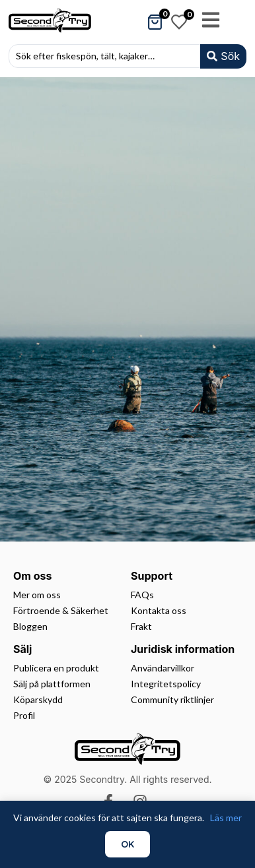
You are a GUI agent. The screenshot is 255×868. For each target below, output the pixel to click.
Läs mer (226, 818)
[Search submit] (223, 56)
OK (127, 844)
